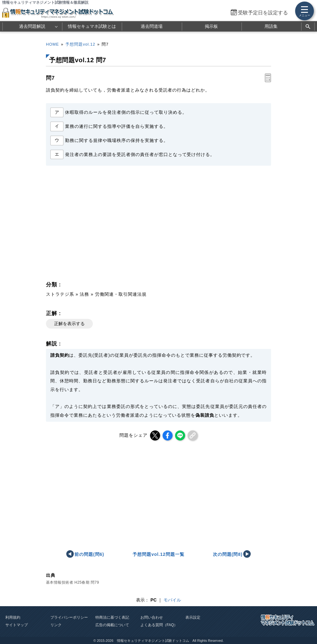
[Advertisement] (101, 225)
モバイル (172, 600)
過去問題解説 (32, 26)
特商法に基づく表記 (112, 617)
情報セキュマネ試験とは (92, 26)
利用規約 (13, 617)
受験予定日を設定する (263, 13)
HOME (53, 44)
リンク (56, 625)
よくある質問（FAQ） (159, 625)
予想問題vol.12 (80, 44)
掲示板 (211, 26)
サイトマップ (17, 625)
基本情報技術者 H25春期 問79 (73, 582)
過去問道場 (152, 26)
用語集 (271, 26)
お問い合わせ (152, 617)
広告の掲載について (112, 625)
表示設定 (193, 617)
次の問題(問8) (228, 554)
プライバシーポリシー (69, 617)
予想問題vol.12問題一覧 (158, 554)
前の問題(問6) (89, 554)
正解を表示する (69, 324)
